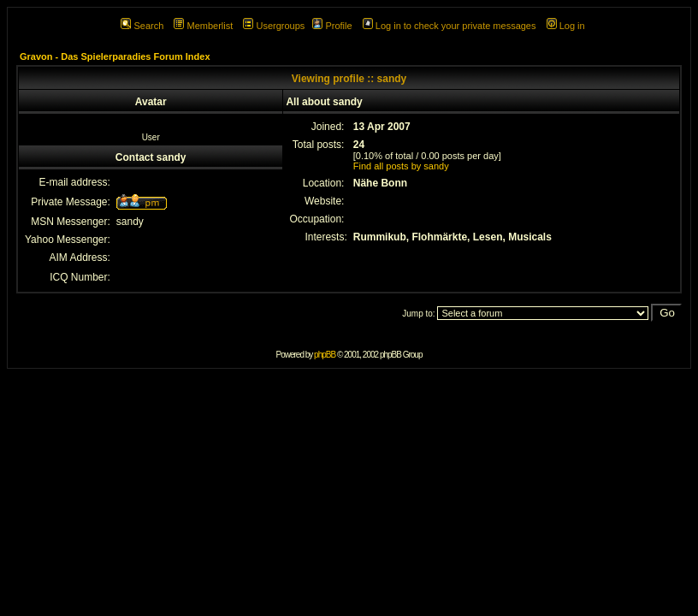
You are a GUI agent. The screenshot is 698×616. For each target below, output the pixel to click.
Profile (332, 26)
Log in (566, 26)
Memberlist (203, 26)
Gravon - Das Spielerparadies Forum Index (115, 56)
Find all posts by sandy (401, 166)
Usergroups (274, 26)
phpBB (325, 355)
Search (142, 26)
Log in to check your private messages (450, 26)
